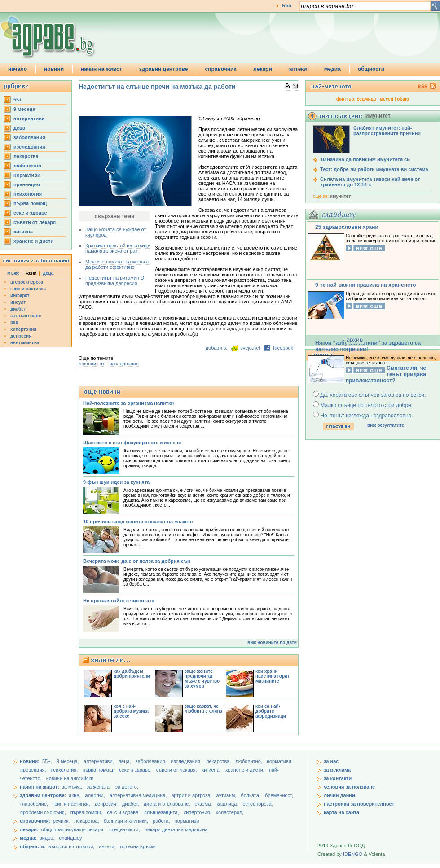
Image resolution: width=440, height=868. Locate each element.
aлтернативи (29, 118)
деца (19, 128)
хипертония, (198, 812)
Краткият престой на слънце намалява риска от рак (118, 248)
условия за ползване (349, 787)
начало (18, 69)
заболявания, (152, 761)
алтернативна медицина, (139, 795)
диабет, (131, 804)
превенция (27, 184)
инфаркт (20, 296)
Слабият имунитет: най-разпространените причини (387, 131)
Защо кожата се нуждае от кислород (116, 232)
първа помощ (30, 203)
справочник (221, 69)
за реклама (337, 770)
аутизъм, (227, 795)
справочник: (35, 821)
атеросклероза (27, 282)
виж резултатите (386, 425)
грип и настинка (28, 289)
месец (387, 99)
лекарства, (219, 761)
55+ (18, 100)
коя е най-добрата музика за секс (131, 711)
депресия (21, 336)
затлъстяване (26, 316)
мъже (13, 273)
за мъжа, (72, 787)
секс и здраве (30, 213)
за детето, (127, 787)
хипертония (23, 329)
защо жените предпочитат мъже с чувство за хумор (202, 679)
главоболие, (35, 804)
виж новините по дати (272, 642)
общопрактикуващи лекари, (73, 829)
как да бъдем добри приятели (132, 674)
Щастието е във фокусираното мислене (132, 443)
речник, (62, 821)
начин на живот (101, 69)
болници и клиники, (126, 821)
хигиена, (212, 770)
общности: (33, 846)
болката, (251, 795)
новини (54, 69)
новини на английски (70, 778)
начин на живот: (40, 787)
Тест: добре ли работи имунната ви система (374, 169)
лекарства (26, 156)
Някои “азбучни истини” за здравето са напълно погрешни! (368, 346)
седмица (367, 99)
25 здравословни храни (347, 227)
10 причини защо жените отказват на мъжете (138, 522)
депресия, (107, 804)
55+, (48, 761)
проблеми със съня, (44, 812)
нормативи (27, 175)
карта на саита (341, 812)
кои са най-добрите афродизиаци (271, 711)
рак (14, 322)
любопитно (27, 166)
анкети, (107, 846)
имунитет (340, 196)
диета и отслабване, (168, 804)
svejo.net (250, 348)
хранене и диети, (246, 770)
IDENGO (353, 854)
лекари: (29, 829)
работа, (161, 821)
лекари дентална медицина (176, 829)
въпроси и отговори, (71, 846)
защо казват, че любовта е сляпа (203, 709)
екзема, (204, 804)
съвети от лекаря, (177, 770)
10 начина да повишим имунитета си (365, 159)
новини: (30, 761)
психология (28, 194)
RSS (287, 6)
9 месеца (24, 109)
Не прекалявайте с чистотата (119, 601)
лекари (263, 69)
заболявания (29, 137)
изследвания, (187, 761)
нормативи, (280, 761)
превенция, (34, 770)
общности (371, 69)
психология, (65, 770)
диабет (18, 309)
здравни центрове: (43, 795)
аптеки (298, 69)
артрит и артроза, (192, 795)
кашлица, (228, 804)
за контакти (338, 778)
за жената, (99, 787)
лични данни (339, 795)
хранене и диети (33, 241)
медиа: (28, 838)
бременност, (279, 795)
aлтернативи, (99, 761)
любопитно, (249, 761)
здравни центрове (164, 69)
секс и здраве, (136, 770)
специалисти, (124, 829)
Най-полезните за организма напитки (128, 403)
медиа (332, 69)
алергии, (96, 795)
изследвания (29, 147)
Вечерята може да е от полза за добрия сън (137, 561)
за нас (331, 761)
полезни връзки (138, 846)
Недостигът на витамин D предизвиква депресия (115, 281)
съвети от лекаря (35, 222)
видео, (47, 838)
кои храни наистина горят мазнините (273, 676)
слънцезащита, (162, 812)
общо (403, 99)
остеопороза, (258, 804)
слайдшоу (71, 838)
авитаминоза (25, 343)
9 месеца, (68, 761)
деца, (125, 761)
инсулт (18, 302)
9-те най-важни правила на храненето (366, 285)
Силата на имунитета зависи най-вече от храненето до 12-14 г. (370, 182)
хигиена (23, 232)
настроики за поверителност (359, 804)
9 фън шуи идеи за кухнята (116, 482)
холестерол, (230, 812)
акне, (75, 795)
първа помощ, (99, 770)
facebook (283, 348)
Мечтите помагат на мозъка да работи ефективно (117, 264)
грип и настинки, (72, 804)
